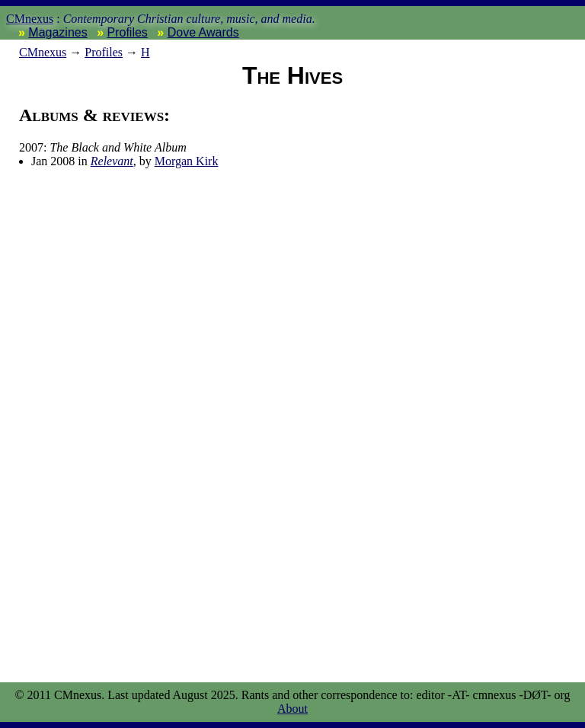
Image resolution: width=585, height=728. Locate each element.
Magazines (58, 32)
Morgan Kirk (187, 161)
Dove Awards (203, 32)
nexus (43, 52)
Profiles (128, 32)
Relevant (112, 161)
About (292, 709)
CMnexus (30, 19)
